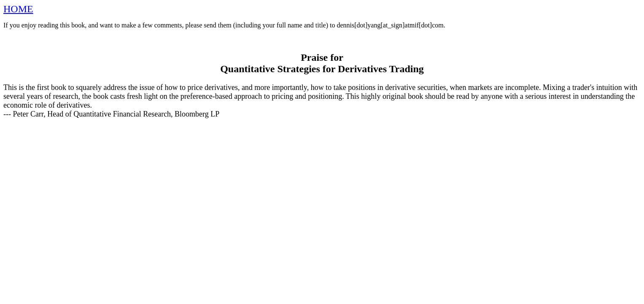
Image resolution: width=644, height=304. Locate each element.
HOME (18, 9)
